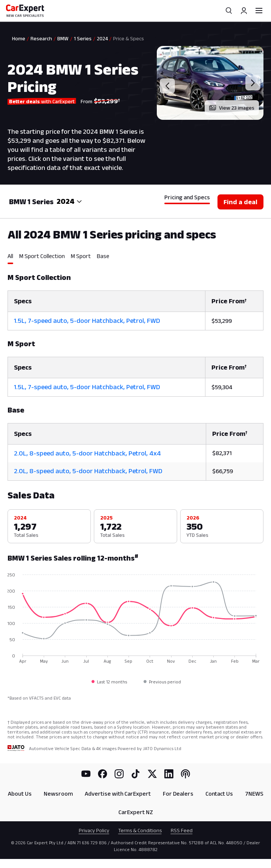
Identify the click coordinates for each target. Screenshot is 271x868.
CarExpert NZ (136, 812)
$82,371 (222, 453)
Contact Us (219, 794)
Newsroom (58, 794)
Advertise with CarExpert (118, 794)
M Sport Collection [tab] (42, 256)
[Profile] (244, 11)
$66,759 (223, 471)
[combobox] (69, 202)
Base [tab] (103, 256)
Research (41, 38)
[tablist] (135, 258)
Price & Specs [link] (129, 38)
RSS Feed (182, 830)
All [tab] (10, 256)
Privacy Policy (94, 830)
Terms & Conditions (140, 830)
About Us (20, 794)
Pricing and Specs (187, 197)
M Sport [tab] (81, 256)
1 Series (83, 38)
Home (19, 38)
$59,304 (222, 387)
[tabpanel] (135, 372)
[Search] (229, 11)
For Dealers (178, 794)
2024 (102, 38)
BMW (63, 38)
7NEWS (254, 794)
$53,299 (222, 321)
